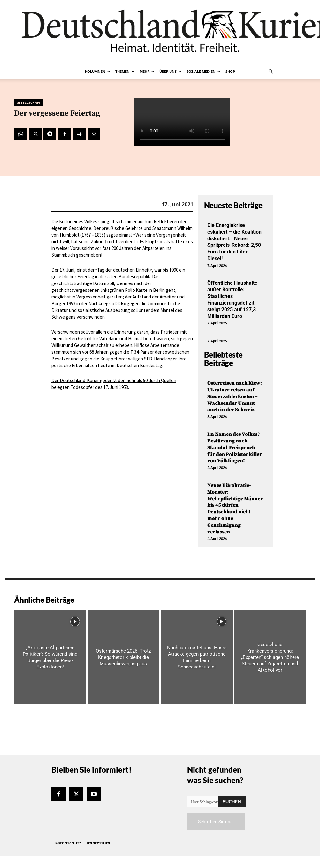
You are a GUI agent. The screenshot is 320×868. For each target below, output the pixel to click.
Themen (125, 71)
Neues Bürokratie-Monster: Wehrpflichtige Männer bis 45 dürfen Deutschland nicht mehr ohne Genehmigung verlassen (235, 509)
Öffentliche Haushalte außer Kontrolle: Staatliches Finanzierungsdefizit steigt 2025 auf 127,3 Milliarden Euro (232, 300)
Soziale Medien (203, 71)
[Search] (232, 801)
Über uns (170, 71)
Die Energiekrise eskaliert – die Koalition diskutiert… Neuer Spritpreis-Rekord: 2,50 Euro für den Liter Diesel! (234, 242)
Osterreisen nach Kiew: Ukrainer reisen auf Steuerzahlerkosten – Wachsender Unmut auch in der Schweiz (235, 396)
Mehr (147, 71)
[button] (270, 72)
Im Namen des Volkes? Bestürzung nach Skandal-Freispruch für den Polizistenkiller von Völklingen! (235, 447)
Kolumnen (98, 71)
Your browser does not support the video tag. (182, 122)
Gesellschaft (29, 102)
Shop (230, 71)
